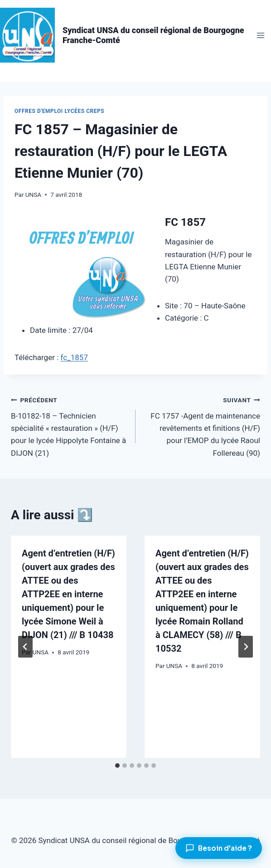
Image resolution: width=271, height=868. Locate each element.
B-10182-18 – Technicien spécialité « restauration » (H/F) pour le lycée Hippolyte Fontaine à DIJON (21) (69, 425)
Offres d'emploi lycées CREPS (59, 111)
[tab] (117, 766)
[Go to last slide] (25, 647)
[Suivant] (246, 647)
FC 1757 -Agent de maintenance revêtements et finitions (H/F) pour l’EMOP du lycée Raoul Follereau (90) (202, 425)
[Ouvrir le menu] (260, 35)
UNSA (33, 195)
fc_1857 (74, 357)
